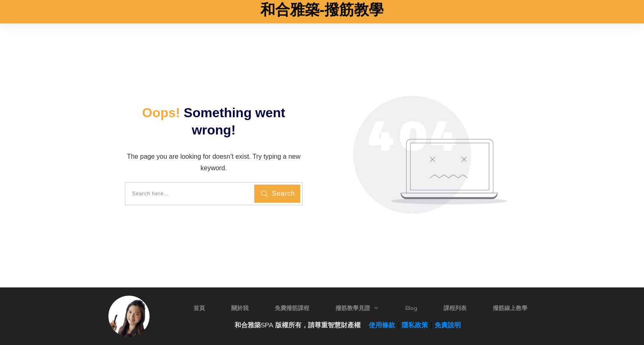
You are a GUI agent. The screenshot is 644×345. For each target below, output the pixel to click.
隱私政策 (415, 325)
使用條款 (379, 325)
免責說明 (448, 325)
